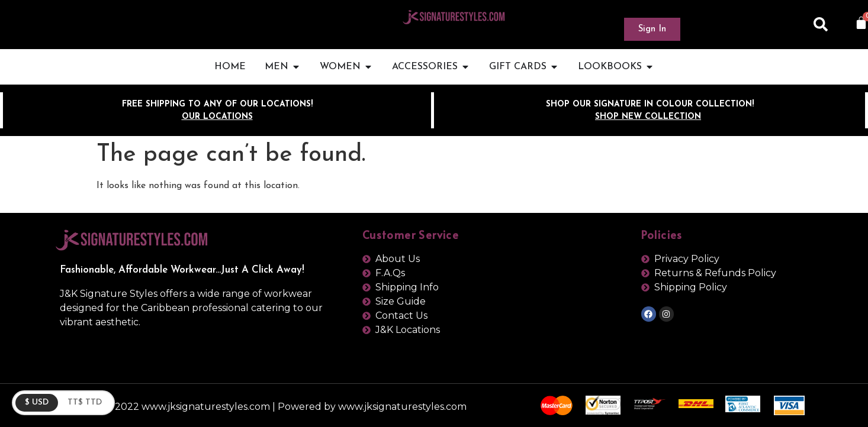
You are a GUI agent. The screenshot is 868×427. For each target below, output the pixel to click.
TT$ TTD (85, 402)
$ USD (37, 402)
